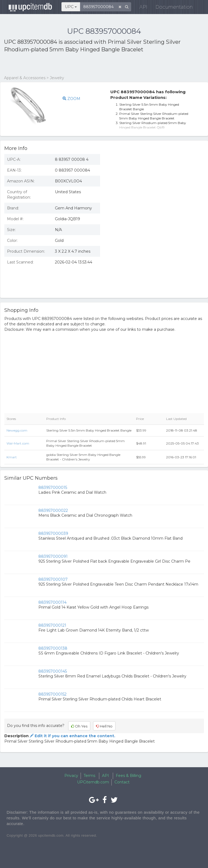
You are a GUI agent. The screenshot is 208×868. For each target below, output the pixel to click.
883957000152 (52, 694)
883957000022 (53, 510)
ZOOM (71, 99)
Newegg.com (17, 430)
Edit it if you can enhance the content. (72, 736)
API (140, 8)
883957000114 (52, 602)
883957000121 (52, 625)
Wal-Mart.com (18, 443)
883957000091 (53, 556)
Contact (122, 782)
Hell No (104, 726)
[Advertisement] (67, 64)
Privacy (71, 776)
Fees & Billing (128, 776)
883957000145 (53, 671)
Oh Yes (79, 726)
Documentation (171, 8)
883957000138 (53, 648)
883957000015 (53, 488)
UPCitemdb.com (93, 782)
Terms (89, 776)
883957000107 (53, 579)
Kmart (12, 457)
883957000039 (53, 533)
